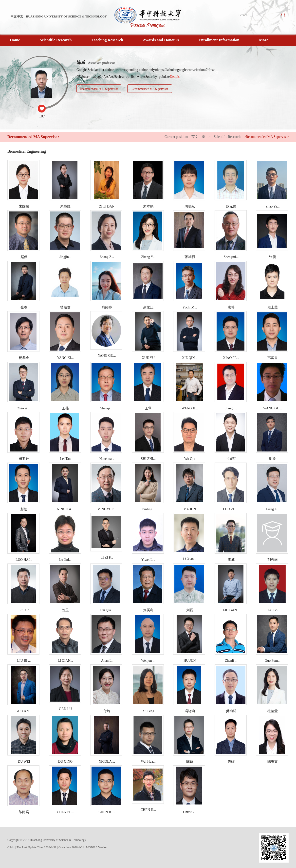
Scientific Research (56, 40)
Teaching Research (107, 40)
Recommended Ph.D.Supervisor (99, 89)
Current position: (177, 137)
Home (15, 40)
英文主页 (198, 137)
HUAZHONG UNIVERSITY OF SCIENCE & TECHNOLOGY (66, 16)
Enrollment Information (219, 40)
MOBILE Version (97, 847)
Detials (175, 77)
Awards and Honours (161, 40)
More (264, 40)
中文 (14, 16)
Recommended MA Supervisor (150, 89)
